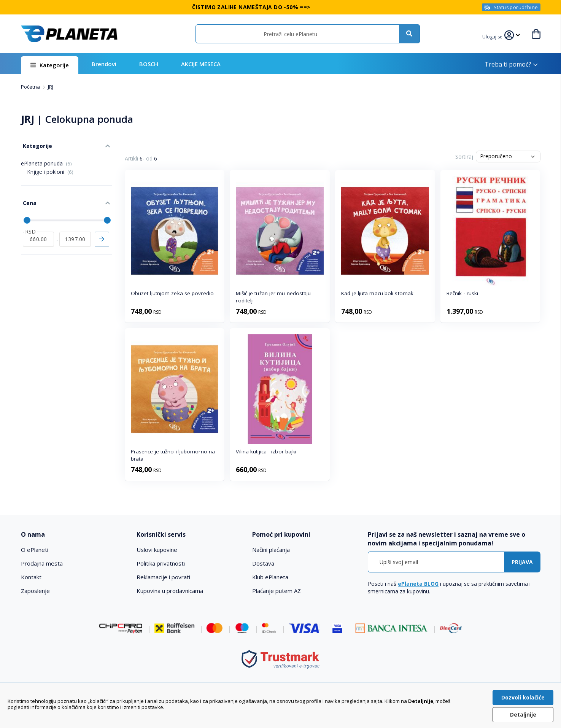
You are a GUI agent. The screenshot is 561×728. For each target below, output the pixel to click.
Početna (31, 87)
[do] (75, 232)
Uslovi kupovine (157, 550)
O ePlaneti (35, 550)
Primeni (102, 232)
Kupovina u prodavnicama (170, 591)
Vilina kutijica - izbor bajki (266, 451)
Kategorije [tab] (35, 144)
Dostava (263, 563)
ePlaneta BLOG (418, 584)
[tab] (74, 535)
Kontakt (31, 577)
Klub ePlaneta (270, 577)
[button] (494, 36)
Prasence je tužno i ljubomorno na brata (173, 455)
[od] (39, 232)
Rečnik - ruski (462, 293)
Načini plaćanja (271, 550)
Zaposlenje (35, 591)
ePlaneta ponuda (46, 160)
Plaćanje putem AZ (277, 591)
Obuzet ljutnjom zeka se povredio (172, 293)
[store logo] (69, 34)
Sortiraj (464, 157)
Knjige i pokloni (50, 169)
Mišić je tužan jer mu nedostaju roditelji (273, 297)
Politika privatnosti (161, 563)
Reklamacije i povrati (163, 577)
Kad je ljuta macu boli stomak (377, 293)
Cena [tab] (28, 198)
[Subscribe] (522, 562)
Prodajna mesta (42, 563)
